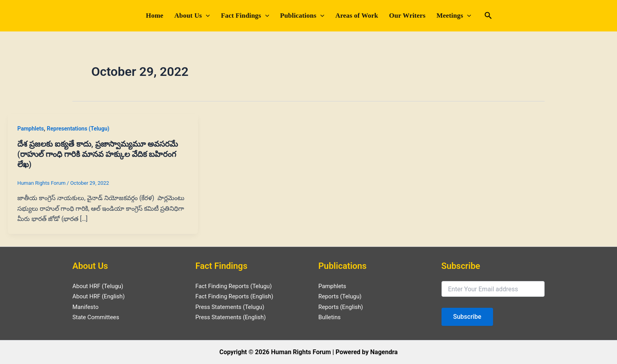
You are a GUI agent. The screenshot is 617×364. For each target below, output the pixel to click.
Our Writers (407, 16)
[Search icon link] (488, 17)
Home (155, 16)
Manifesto (87, 307)
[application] (206, 16)
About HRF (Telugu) (100, 286)
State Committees (98, 317)
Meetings (454, 16)
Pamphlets (30, 129)
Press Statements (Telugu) (233, 307)
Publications (302, 16)
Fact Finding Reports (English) (238, 296)
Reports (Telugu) (342, 296)
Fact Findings (245, 16)
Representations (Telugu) (78, 129)
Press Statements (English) (234, 317)
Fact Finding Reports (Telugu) (237, 286)
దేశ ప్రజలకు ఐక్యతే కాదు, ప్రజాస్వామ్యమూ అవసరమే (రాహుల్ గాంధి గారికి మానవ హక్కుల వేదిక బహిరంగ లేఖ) (98, 154)
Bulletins (330, 317)
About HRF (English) (101, 296)
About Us (192, 16)
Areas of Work (357, 16)
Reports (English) (343, 307)
